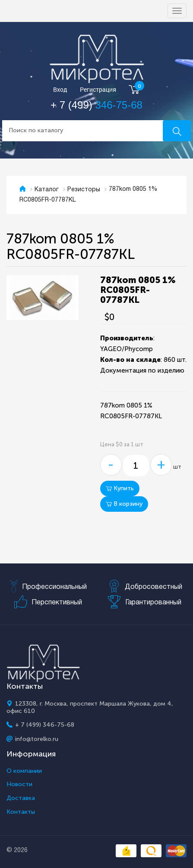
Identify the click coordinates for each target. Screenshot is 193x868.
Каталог (47, 190)
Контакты (21, 812)
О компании (24, 771)
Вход (60, 90)
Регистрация (98, 90)
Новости (19, 784)
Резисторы (84, 190)
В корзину (124, 504)
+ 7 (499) (96, 105)
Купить (120, 488)
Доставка (21, 798)
